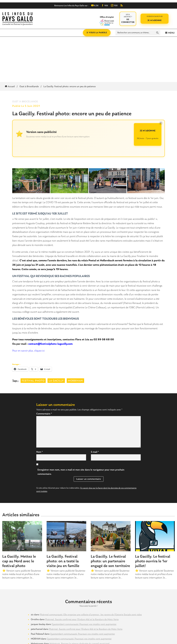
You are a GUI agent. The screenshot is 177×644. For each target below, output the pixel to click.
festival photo (33, 381)
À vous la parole (97, 33)
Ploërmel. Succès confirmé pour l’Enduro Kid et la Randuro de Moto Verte (82, 620)
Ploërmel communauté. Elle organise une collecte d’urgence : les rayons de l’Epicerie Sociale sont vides (91, 615)
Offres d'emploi (107, 21)
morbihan (75, 381)
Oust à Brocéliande (29, 87)
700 (114, 6)
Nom (39, 452)
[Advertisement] (88, 59)
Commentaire (44, 414)
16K (105, 6)
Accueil (10, 87)
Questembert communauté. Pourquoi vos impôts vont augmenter (84, 624)
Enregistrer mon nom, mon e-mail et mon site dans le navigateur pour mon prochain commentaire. (81, 472)
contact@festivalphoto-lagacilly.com (50, 344)
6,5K (95, 6)
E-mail (95, 452)
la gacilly (56, 381)
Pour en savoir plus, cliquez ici (28, 351)
